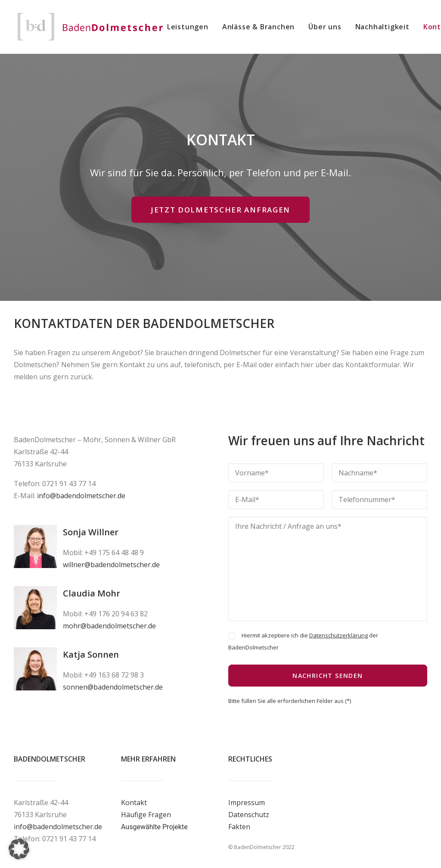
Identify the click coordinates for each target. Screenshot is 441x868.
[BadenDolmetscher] (90, 27)
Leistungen (188, 27)
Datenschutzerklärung (339, 635)
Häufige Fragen (146, 815)
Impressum (247, 802)
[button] (19, 849)
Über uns (325, 27)
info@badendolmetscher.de (81, 496)
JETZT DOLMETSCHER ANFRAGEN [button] (220, 210)
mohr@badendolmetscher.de (109, 626)
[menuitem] (191, 27)
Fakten (239, 827)
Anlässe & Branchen (258, 27)
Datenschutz (249, 815)
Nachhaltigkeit (382, 27)
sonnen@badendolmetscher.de (113, 687)
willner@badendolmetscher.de (111, 565)
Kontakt (134, 802)
